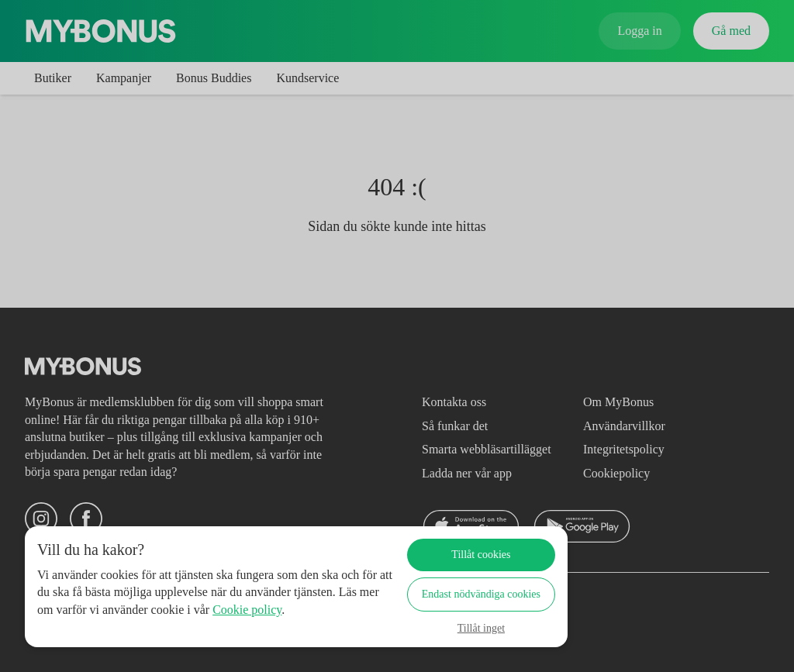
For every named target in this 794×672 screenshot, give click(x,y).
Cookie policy (94, 626)
